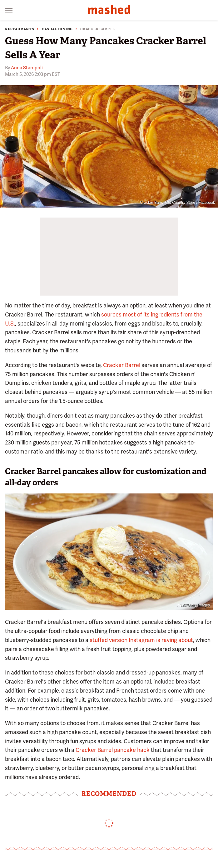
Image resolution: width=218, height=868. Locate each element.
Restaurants (20, 29)
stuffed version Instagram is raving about (141, 640)
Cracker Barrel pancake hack (113, 750)
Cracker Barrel (98, 29)
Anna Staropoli (27, 68)
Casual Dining (57, 29)
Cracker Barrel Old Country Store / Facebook (178, 203)
